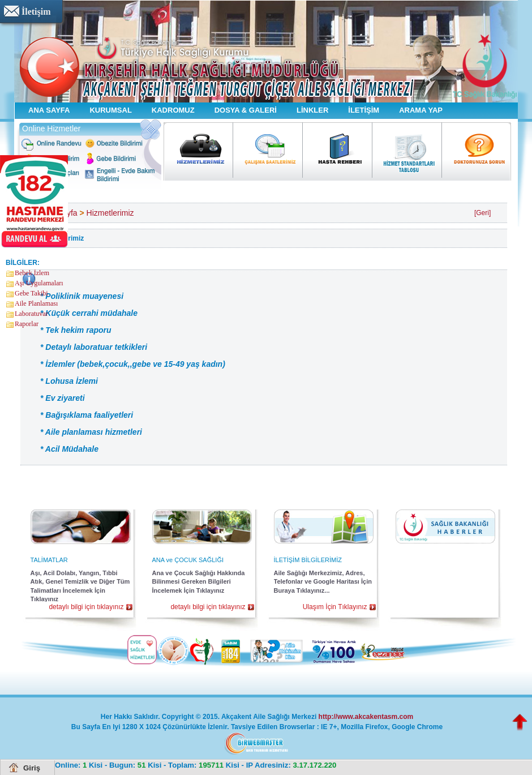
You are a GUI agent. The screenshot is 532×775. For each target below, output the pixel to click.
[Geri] (482, 213)
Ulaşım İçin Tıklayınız (335, 607)
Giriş (32, 768)
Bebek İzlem (32, 273)
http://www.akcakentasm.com (366, 717)
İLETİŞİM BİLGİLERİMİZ (308, 560)
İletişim (36, 12)
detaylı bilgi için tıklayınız (86, 607)
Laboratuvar (31, 314)
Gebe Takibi (31, 293)
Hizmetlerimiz (110, 213)
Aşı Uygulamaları (39, 283)
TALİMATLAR (49, 560)
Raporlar (27, 324)
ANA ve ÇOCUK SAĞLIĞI (188, 560)
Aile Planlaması (36, 303)
